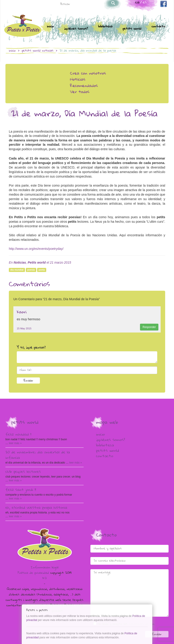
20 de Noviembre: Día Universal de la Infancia (38, 455)
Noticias (48, 51)
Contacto (158, 27)
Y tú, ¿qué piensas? (31, 348)
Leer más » (15, 443)
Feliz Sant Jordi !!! (21, 490)
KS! (45, 578)
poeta (42, 270)
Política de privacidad (33, 573)
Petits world (132, 29)
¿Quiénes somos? (76, 29)
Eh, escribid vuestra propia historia (36, 508)
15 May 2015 (24, 328)
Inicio (50, 27)
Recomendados (84, 86)
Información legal (45, 568)
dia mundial (17, 270)
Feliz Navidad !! (18, 435)
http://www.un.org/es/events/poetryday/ (36, 249)
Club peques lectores (23, 472)
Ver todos (80, 92)
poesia (31, 270)
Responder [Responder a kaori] (149, 327)
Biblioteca (105, 27)
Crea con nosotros (88, 74)
